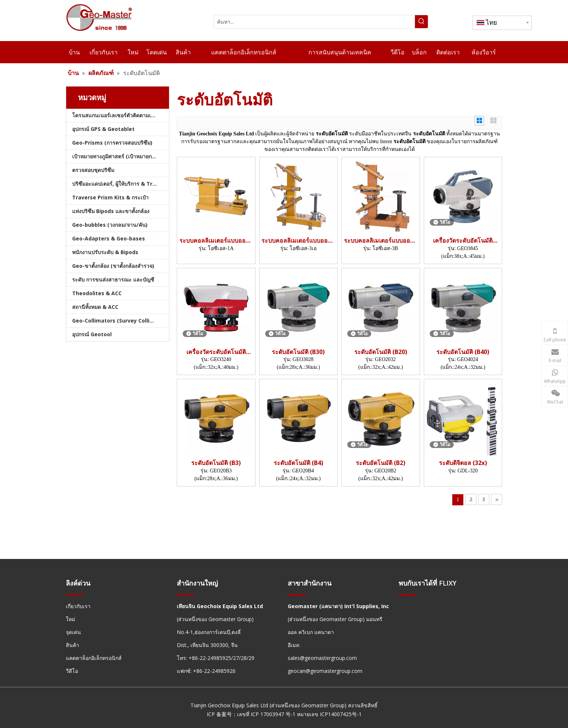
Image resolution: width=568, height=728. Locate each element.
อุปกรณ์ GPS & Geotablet (103, 129)
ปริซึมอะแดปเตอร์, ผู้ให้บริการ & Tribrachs (121, 184)
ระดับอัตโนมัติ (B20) (381, 352)
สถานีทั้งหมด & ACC (95, 307)
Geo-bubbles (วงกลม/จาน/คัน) (110, 225)
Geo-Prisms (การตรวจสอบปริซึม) (112, 143)
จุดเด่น (73, 632)
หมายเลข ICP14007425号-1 (329, 714)
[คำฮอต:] (421, 22)
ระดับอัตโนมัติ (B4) (298, 463)
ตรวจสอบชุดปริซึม (93, 170)
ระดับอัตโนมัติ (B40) (463, 352)
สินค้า (72, 645)
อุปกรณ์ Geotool (92, 334)
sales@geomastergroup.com (322, 658)
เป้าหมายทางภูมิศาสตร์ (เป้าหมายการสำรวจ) (121, 156)
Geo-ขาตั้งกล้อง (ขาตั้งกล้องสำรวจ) (113, 266)
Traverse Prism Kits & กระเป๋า (110, 197)
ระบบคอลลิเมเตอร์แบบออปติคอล (216, 241)
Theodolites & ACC (97, 293)
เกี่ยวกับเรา (78, 606)
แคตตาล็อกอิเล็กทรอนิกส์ (94, 658)
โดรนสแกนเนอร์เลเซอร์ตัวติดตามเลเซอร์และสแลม (121, 115)
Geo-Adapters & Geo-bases (109, 238)
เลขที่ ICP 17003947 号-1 (266, 714)
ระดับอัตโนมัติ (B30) (298, 352)
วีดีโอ (72, 671)
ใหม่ (70, 619)
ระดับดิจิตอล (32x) (463, 463)
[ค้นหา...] (315, 22)
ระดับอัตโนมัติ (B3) (216, 463)
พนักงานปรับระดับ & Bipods (105, 252)
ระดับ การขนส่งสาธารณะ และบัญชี (113, 279)
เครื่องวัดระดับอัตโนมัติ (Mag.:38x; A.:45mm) (463, 241)
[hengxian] (75, 594)
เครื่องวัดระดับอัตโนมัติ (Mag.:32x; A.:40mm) (216, 352)
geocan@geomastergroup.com (325, 671)
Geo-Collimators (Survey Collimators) (121, 321)
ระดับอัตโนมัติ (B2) (381, 463)
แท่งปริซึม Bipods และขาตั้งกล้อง (111, 211)
